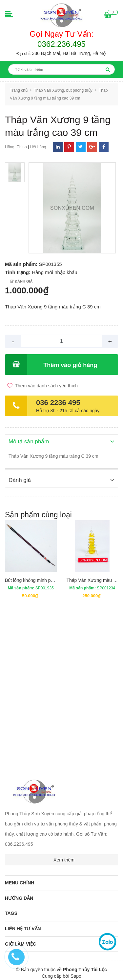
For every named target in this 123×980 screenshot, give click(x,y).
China (21, 147)
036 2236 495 (58, 403)
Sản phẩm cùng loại (38, 514)
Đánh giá (23, 281)
